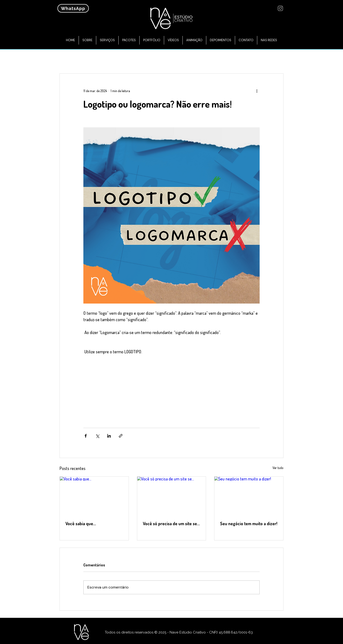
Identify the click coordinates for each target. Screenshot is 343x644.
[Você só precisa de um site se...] (172, 496)
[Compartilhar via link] (121, 436)
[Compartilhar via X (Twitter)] (97, 436)
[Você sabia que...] (94, 496)
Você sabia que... (81, 524)
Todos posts (71, 59)
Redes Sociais (172, 59)
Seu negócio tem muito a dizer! (249, 524)
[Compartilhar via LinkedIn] (109, 436)
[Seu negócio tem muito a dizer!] (249, 496)
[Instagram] (280, 8)
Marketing (101, 59)
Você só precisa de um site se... (171, 524)
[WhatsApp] (73, 8)
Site (124, 59)
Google (144, 59)
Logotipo (236, 59)
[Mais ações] (257, 91)
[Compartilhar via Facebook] (86, 436)
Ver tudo (278, 468)
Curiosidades (206, 59)
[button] (277, 59)
